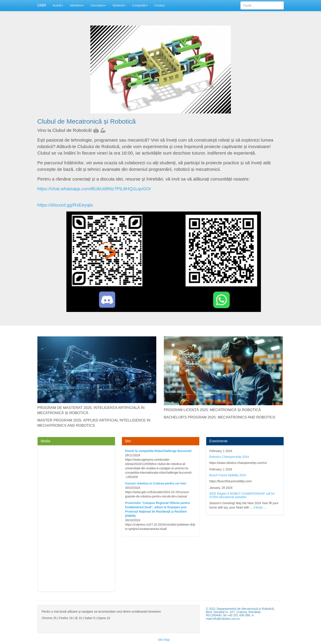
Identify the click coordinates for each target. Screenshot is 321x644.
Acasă (58, 5)
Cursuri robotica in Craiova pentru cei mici (156, 483)
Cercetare (98, 5)
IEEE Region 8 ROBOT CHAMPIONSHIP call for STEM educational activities (242, 495)
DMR (42, 5)
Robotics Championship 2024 (229, 457)
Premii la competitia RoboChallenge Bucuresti (158, 451)
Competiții (140, 5)
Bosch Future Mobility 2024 (228, 475)
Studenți (119, 5)
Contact (160, 5)
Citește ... (260, 507)
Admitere (77, 5)
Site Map (164, 640)
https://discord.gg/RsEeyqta (65, 205)
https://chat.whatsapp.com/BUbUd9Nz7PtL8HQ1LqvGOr (94, 189)
